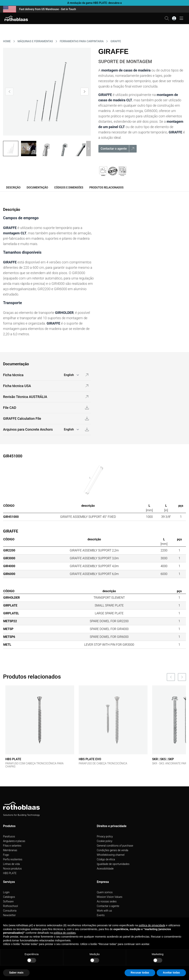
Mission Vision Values (110, 897)
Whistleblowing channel (111, 855)
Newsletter (9, 915)
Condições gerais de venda (113, 850)
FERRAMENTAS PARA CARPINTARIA (82, 41)
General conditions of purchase (115, 846)
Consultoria (10, 911)
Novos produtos (12, 869)
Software (8, 901)
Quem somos (105, 892)
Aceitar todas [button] (171, 973)
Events (101, 915)
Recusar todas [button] (140, 973)
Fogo (6, 855)
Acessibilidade (105, 869)
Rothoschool (11, 906)
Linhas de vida (11, 864)
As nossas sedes (107, 901)
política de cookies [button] (65, 933)
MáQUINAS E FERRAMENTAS (35, 41)
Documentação (37, 188)
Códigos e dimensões (69, 188)
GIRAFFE (116, 41)
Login (6, 892)
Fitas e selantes (12, 846)
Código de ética (106, 859)
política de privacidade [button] (152, 925)
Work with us (104, 911)
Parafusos (9, 836)
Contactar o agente (108, 906)
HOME (7, 41)
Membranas (10, 850)
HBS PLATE (10, 873)
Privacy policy (105, 836)
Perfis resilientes (13, 859)
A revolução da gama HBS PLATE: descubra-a (94, 3)
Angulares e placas (14, 841)
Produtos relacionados (107, 188)
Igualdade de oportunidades (113, 864)
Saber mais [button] (16, 973)
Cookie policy (105, 841)
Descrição (13, 188)
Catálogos (9, 897)
